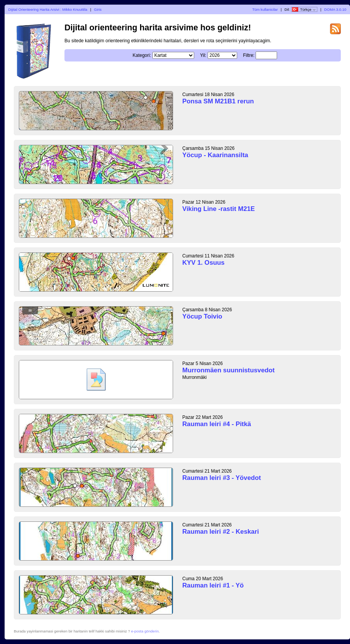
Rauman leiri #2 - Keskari (221, 532)
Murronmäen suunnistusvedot (229, 370)
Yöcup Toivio (202, 316)
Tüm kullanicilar (265, 9)
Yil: (203, 55)
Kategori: (142, 55)
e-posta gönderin (145, 631)
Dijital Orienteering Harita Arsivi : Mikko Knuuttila (48, 9)
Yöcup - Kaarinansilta (215, 155)
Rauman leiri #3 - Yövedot (222, 478)
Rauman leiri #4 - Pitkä (217, 424)
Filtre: (249, 55)
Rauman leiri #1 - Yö (213, 585)
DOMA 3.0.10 (335, 9)
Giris (98, 9)
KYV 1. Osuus (203, 263)
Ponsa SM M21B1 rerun (218, 101)
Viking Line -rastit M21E (219, 209)
